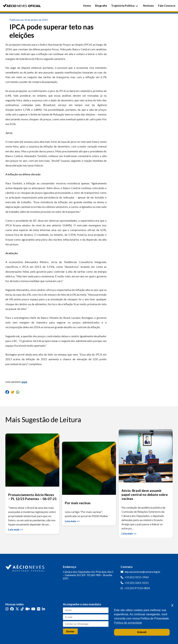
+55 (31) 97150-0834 (137, 588)
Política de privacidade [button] (128, 623)
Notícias (148, 5)
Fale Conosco (167, 5)
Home (87, 5)
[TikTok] (22, 609)
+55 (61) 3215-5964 (137, 577)
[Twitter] (17, 609)
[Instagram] (7, 609)
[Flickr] (39, 609)
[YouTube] (33, 609)
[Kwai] (28, 609)
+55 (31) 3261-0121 (137, 583)
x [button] (172, 605)
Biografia (101, 5)
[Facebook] (12, 609)
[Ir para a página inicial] (25, 567)
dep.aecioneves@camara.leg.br (143, 572)
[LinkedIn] (43, 609)
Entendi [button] (142, 632)
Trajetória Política (125, 5)
